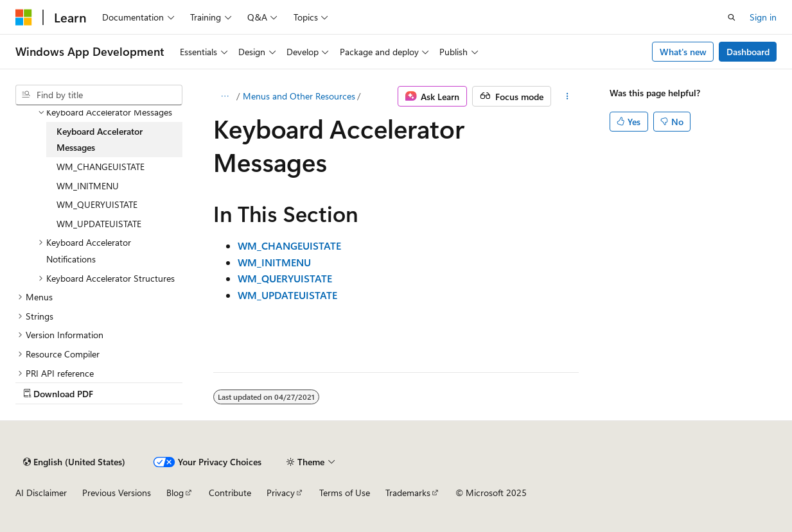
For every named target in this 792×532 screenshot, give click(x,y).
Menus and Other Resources (299, 96)
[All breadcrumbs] (224, 96)
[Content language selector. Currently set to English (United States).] (74, 462)
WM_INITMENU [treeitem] (88, 186)
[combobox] (99, 95)
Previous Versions (117, 493)
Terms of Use (345, 493)
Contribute (230, 493)
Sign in (763, 17)
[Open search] (732, 17)
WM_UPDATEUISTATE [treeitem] (99, 224)
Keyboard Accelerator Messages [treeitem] (100, 140)
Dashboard (748, 52)
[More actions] (568, 96)
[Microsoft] (24, 17)
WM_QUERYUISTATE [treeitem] (97, 204)
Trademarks (408, 493)
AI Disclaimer (41, 493)
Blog (175, 493)
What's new (683, 52)
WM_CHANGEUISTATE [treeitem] (101, 167)
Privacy (281, 493)
